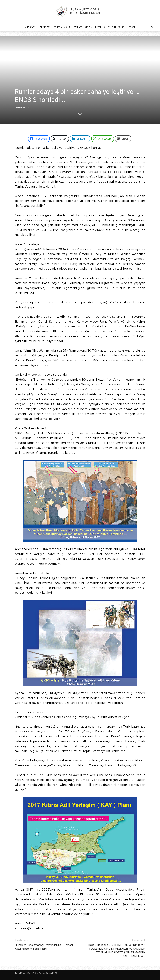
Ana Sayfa (30, 27)
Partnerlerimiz (116, 27)
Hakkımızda (44, 27)
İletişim (131, 27)
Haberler (100, 27)
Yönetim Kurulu (62, 27)
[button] (152, 27)
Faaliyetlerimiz (83, 27)
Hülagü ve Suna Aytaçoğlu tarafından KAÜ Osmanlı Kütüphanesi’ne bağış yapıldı (44, 947)
